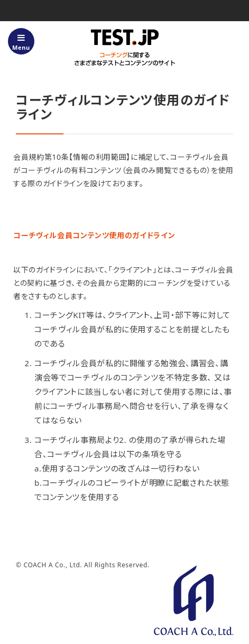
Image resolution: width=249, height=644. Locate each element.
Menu (21, 42)
